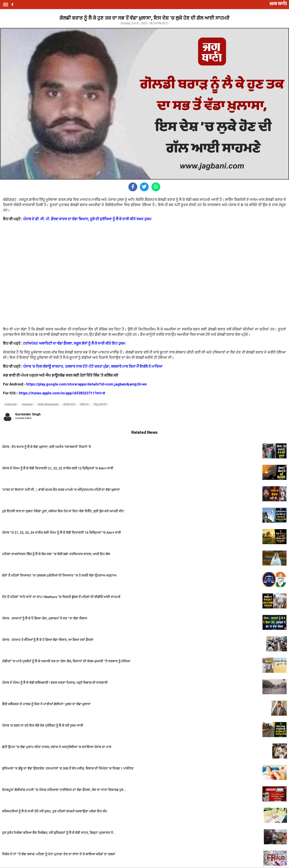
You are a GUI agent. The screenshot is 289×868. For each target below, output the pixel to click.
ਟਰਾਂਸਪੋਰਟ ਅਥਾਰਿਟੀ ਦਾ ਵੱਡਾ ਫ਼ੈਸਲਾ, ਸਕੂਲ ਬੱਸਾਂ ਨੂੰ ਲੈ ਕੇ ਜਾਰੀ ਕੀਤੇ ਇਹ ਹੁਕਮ (74, 343)
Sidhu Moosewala (48, 404)
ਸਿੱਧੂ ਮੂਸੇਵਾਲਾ (100, 404)
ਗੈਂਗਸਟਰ (84, 404)
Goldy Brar (11, 404)
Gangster (27, 404)
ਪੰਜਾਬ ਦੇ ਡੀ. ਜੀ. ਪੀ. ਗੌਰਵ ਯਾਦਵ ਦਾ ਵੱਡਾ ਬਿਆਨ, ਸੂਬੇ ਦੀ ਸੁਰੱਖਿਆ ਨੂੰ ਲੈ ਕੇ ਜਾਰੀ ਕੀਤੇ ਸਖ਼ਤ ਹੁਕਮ (87, 219)
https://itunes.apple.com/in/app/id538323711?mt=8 (62, 393)
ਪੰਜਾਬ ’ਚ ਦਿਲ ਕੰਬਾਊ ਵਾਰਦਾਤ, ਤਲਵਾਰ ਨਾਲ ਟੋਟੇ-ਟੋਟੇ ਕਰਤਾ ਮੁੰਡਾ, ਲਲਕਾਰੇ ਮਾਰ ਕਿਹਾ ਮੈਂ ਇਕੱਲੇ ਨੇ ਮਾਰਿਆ (93, 366)
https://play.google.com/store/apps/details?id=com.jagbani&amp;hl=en (86, 384)
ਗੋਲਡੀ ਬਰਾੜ (69, 404)
